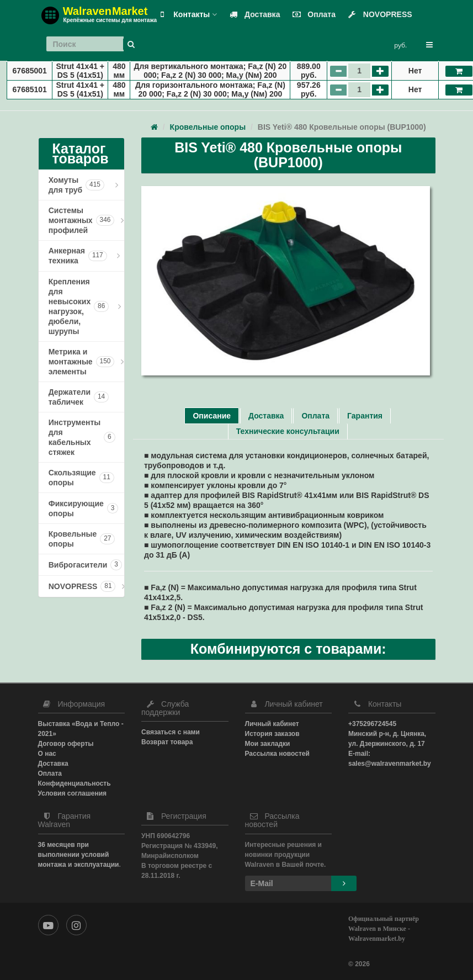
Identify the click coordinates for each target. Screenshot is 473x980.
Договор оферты (66, 744)
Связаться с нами (171, 732)
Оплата (312, 14)
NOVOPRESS (378, 14)
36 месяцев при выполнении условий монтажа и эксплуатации (79, 855)
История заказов (272, 734)
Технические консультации (288, 431)
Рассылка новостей (277, 754)
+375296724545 (372, 724)
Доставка (252, 14)
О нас (47, 754)
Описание (212, 416)
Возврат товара (167, 742)
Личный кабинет (272, 724)
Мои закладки (268, 744)
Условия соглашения (73, 793)
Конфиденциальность (75, 783)
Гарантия (365, 416)
